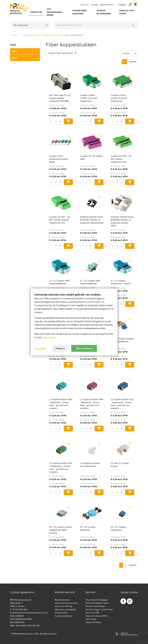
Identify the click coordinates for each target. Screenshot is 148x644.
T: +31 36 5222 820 (19, 610)
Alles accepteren (84, 348)
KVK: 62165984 (17, 616)
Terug (15, 35)
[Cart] (135, 5)
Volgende (132, 62)
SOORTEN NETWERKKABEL (104, 12)
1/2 (124, 62)
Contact (94, 5)
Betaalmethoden (62, 600)
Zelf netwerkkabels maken (97, 603)
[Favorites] (130, 5)
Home (25, 35)
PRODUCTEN (36, 12)
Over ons (85, 5)
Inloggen (122, 5)
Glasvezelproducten (52, 35)
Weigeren (60, 348)
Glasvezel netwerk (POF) (96, 616)
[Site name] (20, 9)
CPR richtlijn (91, 619)
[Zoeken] (133, 25)
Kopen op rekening (64, 606)
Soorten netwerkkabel (95, 606)
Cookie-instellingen (63, 616)
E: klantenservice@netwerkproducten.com (29, 613)
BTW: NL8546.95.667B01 (21, 619)
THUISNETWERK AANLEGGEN (79, 12)
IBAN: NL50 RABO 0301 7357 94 (25, 626)
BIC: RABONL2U (17, 622)
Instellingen (40, 348)
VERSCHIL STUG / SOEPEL (127, 12)
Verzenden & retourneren (66, 603)
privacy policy (49, 337)
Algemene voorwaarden (66, 610)
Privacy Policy (61, 613)
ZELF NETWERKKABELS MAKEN (55, 12)
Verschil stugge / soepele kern (99, 610)
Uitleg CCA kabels (94, 622)
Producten (35, 35)
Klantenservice (107, 5)
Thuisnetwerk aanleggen (97, 600)
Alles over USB (92, 613)
